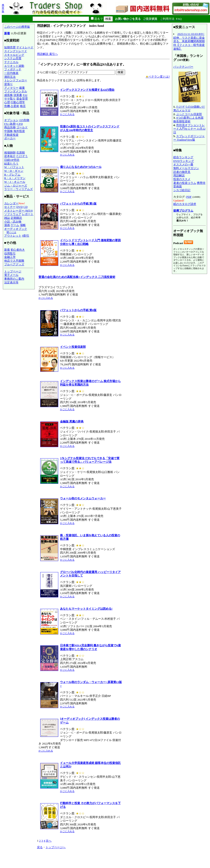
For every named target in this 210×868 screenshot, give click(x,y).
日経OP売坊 (12, 160)
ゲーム (15, 225)
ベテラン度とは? (158, 77)
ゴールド (22, 127)
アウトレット (13, 236)
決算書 (18, 95)
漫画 (7, 225)
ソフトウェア (13, 214)
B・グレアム (12, 175)
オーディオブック (16, 229)
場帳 (23, 225)
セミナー (10, 207)
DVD (19, 207)
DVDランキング (184, 161)
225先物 (24, 120)
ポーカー (10, 138)
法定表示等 (11, 282)
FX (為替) (10, 124)
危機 (7, 106)
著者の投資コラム (185, 183)
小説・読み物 (13, 222)
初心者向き (18, 250)
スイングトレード (16, 51)
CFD (20, 124)
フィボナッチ (13, 69)
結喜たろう (11, 164)
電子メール (11, 275)
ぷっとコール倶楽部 (189, 114)
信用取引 (10, 253)
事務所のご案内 (14, 279)
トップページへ (56, 847)
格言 (23, 106)
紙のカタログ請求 (185, 204)
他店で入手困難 (14, 261)
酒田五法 (10, 77)
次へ (49, 841)
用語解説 (179, 175)
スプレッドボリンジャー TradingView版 (189, 138)
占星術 (15, 106)
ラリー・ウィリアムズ (18, 189)
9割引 (26, 236)
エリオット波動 (14, 66)
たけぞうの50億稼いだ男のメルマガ (189, 109)
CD (26, 207)
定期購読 (16, 218)
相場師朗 (10, 153)
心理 (7, 102)
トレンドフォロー (16, 80)
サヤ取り (10, 99)
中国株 (8, 131)
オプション (11, 120)
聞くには (11, 232)
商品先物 (10, 127)
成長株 (8, 95)
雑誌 (7, 218)
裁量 (22, 88)
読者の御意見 (182, 172)
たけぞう (22, 156)
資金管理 (22, 99)
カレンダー (11, 203)
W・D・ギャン (14, 171)
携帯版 (3, 8)
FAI (25, 95)
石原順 (21, 153)
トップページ (13, 271)
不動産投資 (11, 135)
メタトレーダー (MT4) (18, 211)
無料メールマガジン (186, 168)
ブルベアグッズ (14, 264)
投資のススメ (182, 179)
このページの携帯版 (17, 27)
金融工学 (10, 257)
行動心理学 (18, 102)
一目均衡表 (11, 73)
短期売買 (10, 47)
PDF (189, 197)
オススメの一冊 (183, 164)
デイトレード (25, 47)
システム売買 (13, 58)
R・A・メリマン (15, 178)
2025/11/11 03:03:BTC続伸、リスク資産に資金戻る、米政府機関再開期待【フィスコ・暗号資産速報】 (189, 41)
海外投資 (19, 131)
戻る (40, 847)
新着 (7, 33)
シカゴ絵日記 (182, 190)
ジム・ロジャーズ (16, 186)
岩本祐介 (10, 156)
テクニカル (11, 62)
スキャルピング (14, 55)
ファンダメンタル (16, 91)
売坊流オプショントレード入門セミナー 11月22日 (189, 129)
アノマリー (11, 88)
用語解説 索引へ (47, 54)
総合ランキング (183, 157)
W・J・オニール (15, 182)
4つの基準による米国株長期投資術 (188, 120)
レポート (28, 214)
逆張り (8, 84)
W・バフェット (14, 167)
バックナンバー (183, 67)
